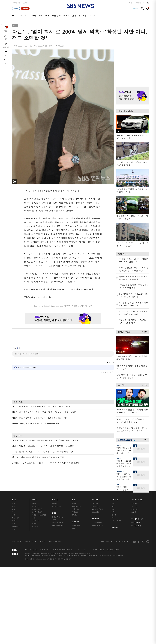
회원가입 (139, 3)
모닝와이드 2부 (37, 512)
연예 (74, 16)
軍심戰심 (55, 503)
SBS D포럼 (136, 525)
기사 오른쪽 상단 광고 (132, 65)
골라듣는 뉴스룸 (57, 517)
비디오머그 (96, 499)
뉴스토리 (35, 523)
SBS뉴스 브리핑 (57, 522)
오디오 (54, 512)
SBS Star (136, 522)
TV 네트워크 (16, 526)
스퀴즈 (134, 512)
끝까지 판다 (76, 525)
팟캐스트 (134, 506)
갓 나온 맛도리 (97, 522)
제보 (113, 506)
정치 (27, 16)
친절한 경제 (76, 509)
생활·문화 (56, 16)
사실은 (74, 503)
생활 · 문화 (16, 518)
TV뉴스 (92, 16)
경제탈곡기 (120, 472)
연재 (73, 499)
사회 (41, 16)
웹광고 (42, 541)
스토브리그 (96, 512)
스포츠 (66, 16)
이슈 (14, 529)
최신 (14, 503)
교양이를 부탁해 (97, 509)
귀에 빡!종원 (96, 506)
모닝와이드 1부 (37, 509)
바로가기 (115, 499)
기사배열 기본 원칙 (105, 555)
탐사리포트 (76, 521)
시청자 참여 (31, 542)
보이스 (54, 520)
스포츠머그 (96, 503)
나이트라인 (36, 521)
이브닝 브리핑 (57, 506)
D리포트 (75, 515)
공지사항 (115, 527)
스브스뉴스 (96, 518)
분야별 (14, 499)
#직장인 (136, 8)
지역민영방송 (122, 542)
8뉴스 (20, 16)
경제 (34, 16)
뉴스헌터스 (36, 506)
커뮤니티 (134, 509)
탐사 (73, 528)
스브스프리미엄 (137, 499)
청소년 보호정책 (118, 555)
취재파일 (83, 16)
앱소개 (114, 515)
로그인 (130, 3)
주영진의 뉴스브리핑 (39, 515)
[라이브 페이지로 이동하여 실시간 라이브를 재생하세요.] (25, 8)
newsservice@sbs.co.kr (83, 553)
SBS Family (107, 542)
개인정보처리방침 (54, 541)
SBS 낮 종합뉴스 (58, 525)
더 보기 (144, 332)
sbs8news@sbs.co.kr (84, 550)
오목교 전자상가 (97, 525)
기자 (113, 512)
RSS (113, 518)
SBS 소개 (17, 542)
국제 (47, 16)
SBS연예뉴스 (137, 518)
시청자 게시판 (116, 521)
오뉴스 (34, 518)
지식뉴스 (134, 503)
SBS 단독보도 (77, 506)
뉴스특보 (35, 526)
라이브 (114, 509)
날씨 (113, 503)
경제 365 (75, 512)
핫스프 (119, 445)
